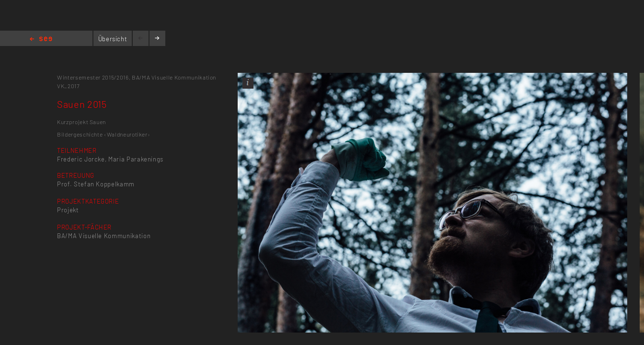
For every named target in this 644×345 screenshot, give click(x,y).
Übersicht (113, 39)
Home (41, 40)
